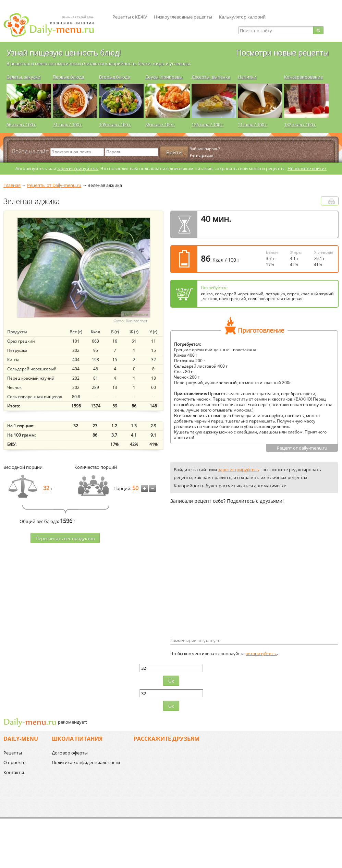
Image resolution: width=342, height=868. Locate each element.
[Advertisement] (228, 582)
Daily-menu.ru (53, 25)
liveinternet (137, 321)
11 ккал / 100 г (253, 124)
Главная (12, 185)
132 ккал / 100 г (300, 124)
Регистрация (201, 155)
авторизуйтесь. (261, 653)
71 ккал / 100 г (68, 124)
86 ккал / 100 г (160, 124)
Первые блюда (68, 77)
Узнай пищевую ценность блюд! (64, 52)
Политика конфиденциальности (86, 762)
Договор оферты (70, 753)
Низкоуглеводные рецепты (183, 17)
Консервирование (303, 77)
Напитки (247, 77)
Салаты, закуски (23, 77)
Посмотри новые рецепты (282, 52)
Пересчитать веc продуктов (65, 538)
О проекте (14, 762)
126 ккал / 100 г (207, 124)
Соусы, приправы (164, 77)
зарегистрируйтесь (78, 168)
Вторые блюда (114, 77)
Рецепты (13, 753)
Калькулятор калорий (242, 17)
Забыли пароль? (205, 149)
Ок (171, 681)
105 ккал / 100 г (115, 124)
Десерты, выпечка (211, 77)
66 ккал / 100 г (21, 124)
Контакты (14, 772)
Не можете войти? (307, 168)
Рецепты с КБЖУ (130, 17)
